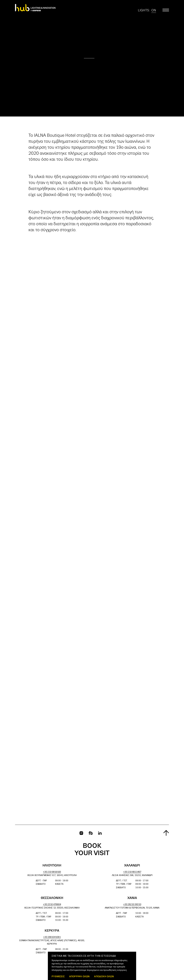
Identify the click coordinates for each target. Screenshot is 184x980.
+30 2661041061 (52, 937)
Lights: (147, 10)
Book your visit (92, 850)
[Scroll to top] (166, 833)
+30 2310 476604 (52, 905)
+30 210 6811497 (132, 872)
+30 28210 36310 (132, 905)
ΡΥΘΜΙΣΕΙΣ (58, 976)
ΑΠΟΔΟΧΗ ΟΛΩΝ (104, 976)
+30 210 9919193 (52, 872)
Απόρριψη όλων (79, 976)
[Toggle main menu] (166, 10)
